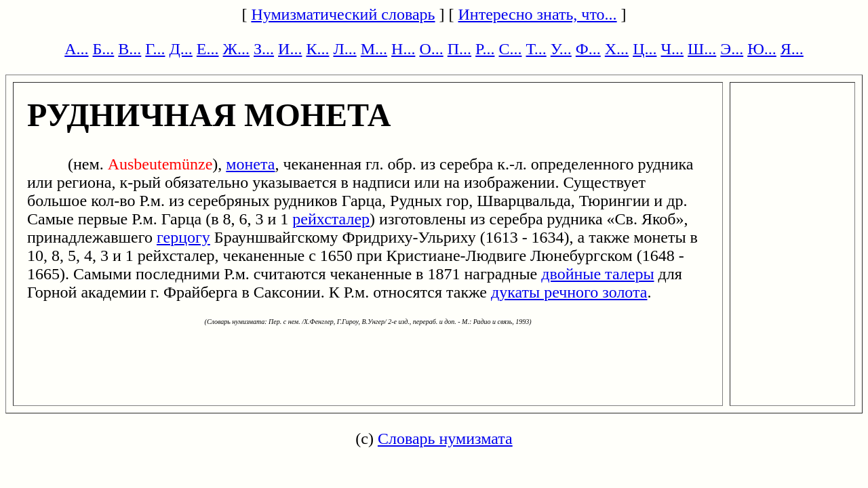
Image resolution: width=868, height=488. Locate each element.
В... (130, 49)
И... (290, 49)
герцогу (183, 237)
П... (459, 49)
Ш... (702, 49)
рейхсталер (331, 219)
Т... (536, 49)
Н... (403, 49)
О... (431, 49)
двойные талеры (597, 274)
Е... (208, 49)
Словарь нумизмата (445, 439)
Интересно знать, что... (538, 14)
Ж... (237, 49)
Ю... (762, 49)
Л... (344, 49)
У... (561, 49)
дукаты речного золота (569, 292)
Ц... (645, 49)
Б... (104, 49)
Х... (617, 49)
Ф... (588, 49)
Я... (792, 49)
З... (264, 49)
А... (76, 49)
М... (374, 49)
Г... (155, 49)
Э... (732, 49)
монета (250, 164)
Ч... (672, 49)
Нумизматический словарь (343, 14)
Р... (485, 49)
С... (510, 49)
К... (317, 49)
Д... (180, 49)
